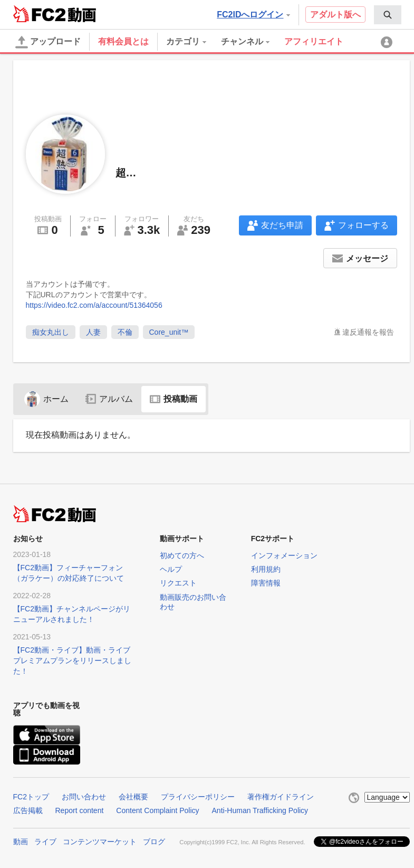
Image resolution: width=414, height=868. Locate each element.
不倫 (125, 332)
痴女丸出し (51, 332)
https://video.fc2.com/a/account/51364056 (94, 305)
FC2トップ (31, 797)
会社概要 (133, 797)
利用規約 (266, 569)
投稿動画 (174, 399)
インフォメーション (284, 555)
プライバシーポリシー (198, 797)
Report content (80, 810)
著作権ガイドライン (281, 797)
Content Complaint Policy (157, 810)
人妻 (93, 332)
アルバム (109, 399)
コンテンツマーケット (100, 842)
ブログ (154, 842)
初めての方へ (182, 555)
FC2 (39, 14)
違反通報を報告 (368, 332)
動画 (21, 842)
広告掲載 (28, 810)
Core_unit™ (169, 332)
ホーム (46, 399)
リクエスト (178, 583)
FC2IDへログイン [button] (253, 15)
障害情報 (266, 583)
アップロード (48, 42)
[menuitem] (388, 15)
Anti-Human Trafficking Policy (260, 810)
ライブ (45, 842)
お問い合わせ (84, 797)
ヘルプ (171, 569)
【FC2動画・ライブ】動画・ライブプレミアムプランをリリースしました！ (72, 661)
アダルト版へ (335, 15)
